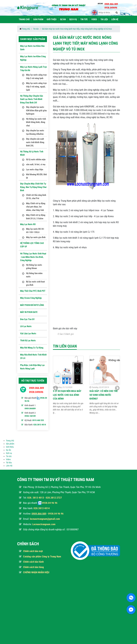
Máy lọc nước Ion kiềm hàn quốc (32, 48)
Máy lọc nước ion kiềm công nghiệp (33, 58)
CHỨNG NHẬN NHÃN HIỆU (36, 572)
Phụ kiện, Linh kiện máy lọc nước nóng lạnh (32, 367)
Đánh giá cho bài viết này (65, 328)
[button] (117, 388)
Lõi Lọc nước (26, 326)
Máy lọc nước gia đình (36, 237)
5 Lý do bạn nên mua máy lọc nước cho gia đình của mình (67, 395)
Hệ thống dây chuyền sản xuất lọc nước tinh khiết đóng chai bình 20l (32, 99)
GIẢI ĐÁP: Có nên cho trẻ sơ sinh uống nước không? (104, 395)
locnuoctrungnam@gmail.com (45, 519)
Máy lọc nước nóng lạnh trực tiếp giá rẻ (34, 69)
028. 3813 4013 (36, 498)
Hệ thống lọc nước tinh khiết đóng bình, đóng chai (36, 122)
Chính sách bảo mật (33, 551)
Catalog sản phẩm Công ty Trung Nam (42, 556)
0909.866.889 (37, 388)
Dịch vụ (73, 19)
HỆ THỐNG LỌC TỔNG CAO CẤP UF (32, 245)
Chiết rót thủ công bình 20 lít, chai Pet (36, 197)
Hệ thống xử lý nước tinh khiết (32, 153)
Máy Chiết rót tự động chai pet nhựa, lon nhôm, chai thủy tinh (36, 207)
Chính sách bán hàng (33, 567)
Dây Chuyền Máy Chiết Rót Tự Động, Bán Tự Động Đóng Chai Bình (33, 187)
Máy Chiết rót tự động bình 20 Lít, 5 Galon (36, 217)
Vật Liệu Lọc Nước (28, 333)
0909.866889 (30, 408)
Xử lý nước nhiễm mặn (36, 160)
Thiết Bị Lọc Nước (28, 341)
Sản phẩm (38, 19)
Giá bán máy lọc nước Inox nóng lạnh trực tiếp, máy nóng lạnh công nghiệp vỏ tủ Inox (77, 29)
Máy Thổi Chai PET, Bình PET (33, 291)
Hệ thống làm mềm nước (34, 275)
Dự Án (63, 19)
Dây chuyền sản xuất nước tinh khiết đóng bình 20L (35, 142)
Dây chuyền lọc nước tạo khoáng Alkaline (35, 132)
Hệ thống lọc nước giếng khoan (34, 267)
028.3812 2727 (54, 498)
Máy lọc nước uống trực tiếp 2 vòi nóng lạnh (36, 77)
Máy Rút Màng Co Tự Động (32, 348)
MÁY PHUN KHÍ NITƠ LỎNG (32, 305)
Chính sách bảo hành (33, 562)
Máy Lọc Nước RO (28, 224)
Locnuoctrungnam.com (44, 524)
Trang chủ (24, 19)
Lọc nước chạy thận (35, 170)
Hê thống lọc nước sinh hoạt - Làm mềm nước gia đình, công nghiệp (33, 257)
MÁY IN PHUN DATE (29, 312)
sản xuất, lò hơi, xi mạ (36, 164)
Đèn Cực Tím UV (27, 319)
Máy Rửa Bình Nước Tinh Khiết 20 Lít (33, 356)
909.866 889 (40, 514)
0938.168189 (30, 416)
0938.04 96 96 (50, 503)
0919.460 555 (38, 420)
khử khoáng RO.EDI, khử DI (36, 176)
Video (94, 19)
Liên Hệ (115, 19)
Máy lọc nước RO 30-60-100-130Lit (35, 231)
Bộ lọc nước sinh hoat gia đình (35, 283)
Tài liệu (104, 19)
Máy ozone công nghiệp (31, 298)
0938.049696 (36, 392)
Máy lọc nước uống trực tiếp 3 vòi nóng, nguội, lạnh (36, 87)
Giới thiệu (52, 19)
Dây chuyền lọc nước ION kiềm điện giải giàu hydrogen (36, 110)
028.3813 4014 (40, 425)
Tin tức (84, 19)
